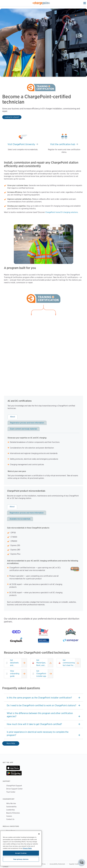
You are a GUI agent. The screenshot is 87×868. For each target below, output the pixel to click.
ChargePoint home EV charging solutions (62, 212)
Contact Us (10, 819)
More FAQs (11, 743)
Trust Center (11, 792)
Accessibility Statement (57, 864)
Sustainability (11, 807)
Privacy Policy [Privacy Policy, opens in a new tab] (27, 848)
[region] (21, 848)
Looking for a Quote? (12, 117)
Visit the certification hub (63, 144)
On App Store (13, 768)
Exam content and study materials (24, 429)
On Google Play (14, 773)
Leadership (11, 810)
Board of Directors (13, 813)
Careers (9, 816)
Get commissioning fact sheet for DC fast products (69, 663)
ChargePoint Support (14, 786)
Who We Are (11, 803)
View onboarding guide (15, 674)
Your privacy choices (21, 859)
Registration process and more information (27, 423)
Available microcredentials (20, 519)
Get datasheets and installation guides (14, 663)
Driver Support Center (14, 789)
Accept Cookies (21, 853)
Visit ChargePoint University (21, 144)
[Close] (39, 834)
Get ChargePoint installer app (41, 674)
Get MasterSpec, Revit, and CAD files (41, 663)
